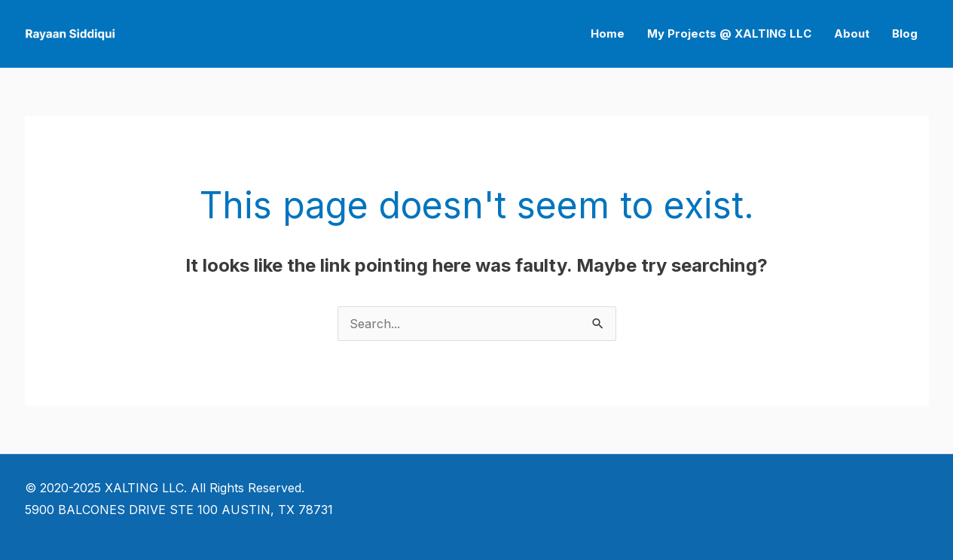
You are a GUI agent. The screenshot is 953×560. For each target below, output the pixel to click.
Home (608, 33)
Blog (905, 33)
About (852, 33)
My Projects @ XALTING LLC (729, 33)
